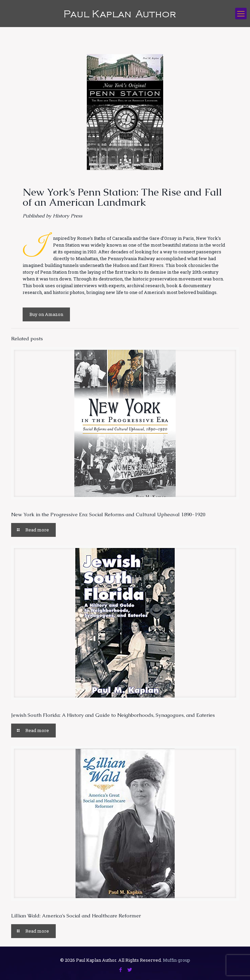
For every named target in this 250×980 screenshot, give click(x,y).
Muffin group (177, 960)
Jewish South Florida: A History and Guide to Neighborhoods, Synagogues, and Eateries (113, 715)
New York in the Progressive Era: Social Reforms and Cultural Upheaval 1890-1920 (108, 514)
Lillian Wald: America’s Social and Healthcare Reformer (76, 916)
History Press (67, 216)
